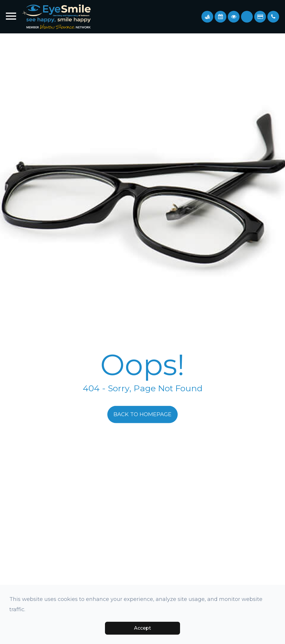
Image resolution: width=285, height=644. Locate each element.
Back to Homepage (142, 414)
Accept (142, 628)
